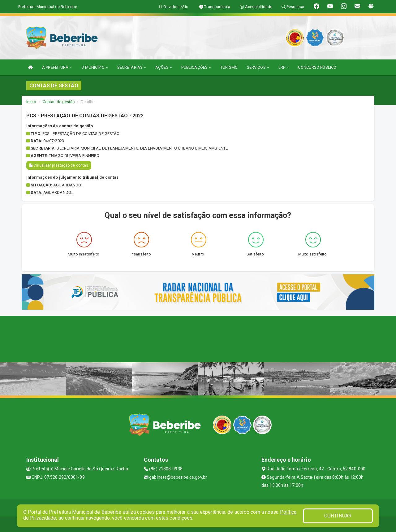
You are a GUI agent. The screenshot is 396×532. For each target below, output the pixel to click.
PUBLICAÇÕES (196, 67)
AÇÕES (164, 67)
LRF (284, 67)
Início (31, 102)
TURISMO (229, 67)
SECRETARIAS (132, 67)
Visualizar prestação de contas (59, 165)
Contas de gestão (59, 102)
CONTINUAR (338, 516)
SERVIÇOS (258, 67)
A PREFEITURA (57, 67)
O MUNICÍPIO (95, 67)
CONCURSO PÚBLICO (317, 67)
